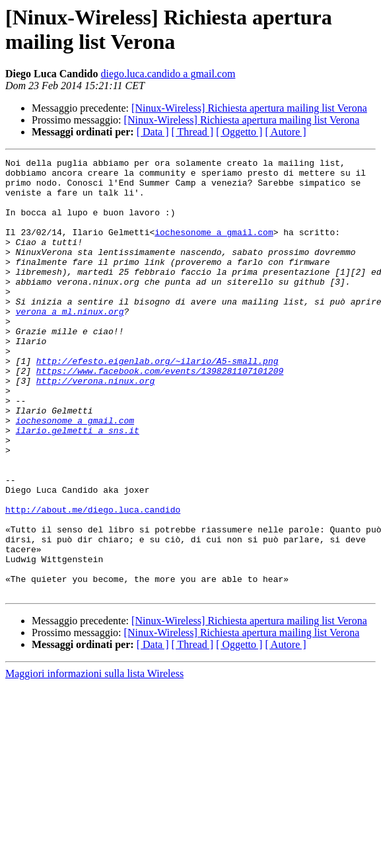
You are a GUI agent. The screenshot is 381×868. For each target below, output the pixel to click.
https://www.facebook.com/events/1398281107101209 (160, 414)
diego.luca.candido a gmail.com (168, 74)
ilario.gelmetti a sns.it (78, 486)
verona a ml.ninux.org (70, 343)
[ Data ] (153, 132)
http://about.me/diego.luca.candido (93, 581)
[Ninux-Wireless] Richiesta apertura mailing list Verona (249, 108)
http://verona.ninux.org (95, 426)
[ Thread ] (193, 132)
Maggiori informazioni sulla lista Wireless (94, 761)
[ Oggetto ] (239, 132)
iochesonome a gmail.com (214, 248)
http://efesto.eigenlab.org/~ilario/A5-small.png (157, 402)
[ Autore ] (285, 132)
